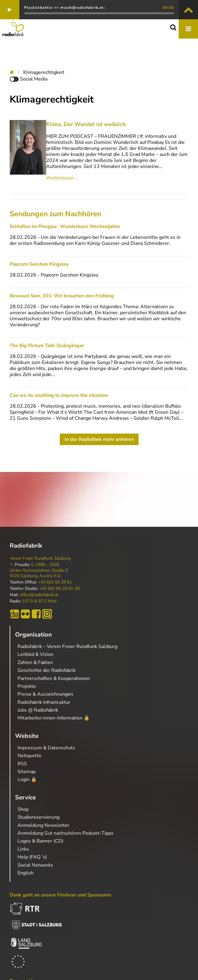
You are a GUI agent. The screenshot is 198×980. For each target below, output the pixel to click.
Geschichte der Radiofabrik (47, 670)
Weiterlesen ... (62, 178)
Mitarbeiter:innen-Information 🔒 (54, 718)
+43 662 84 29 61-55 (59, 589)
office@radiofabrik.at (39, 595)
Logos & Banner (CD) (40, 841)
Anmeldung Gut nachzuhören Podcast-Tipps (65, 833)
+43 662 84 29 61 (55, 582)
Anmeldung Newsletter (43, 825)
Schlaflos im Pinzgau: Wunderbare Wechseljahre (65, 226)
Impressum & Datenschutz (46, 748)
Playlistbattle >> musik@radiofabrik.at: (65, 8)
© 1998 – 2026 (45, 565)
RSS (22, 764)
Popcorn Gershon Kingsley (39, 264)
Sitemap (27, 772)
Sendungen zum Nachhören (56, 214)
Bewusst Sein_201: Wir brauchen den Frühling (62, 296)
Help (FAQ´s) (32, 857)
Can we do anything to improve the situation (59, 395)
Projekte (27, 686)
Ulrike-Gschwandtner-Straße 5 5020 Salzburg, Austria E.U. (39, 573)
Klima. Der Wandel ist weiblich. (87, 124)
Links (23, 849)
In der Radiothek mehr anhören (99, 439)
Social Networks (35, 865)
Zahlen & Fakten (35, 662)
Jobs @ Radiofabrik (38, 710)
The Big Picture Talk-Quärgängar (47, 346)
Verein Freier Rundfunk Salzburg (40, 558)
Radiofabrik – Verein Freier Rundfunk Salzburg (67, 646)
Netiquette (29, 756)
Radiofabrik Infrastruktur (44, 702)
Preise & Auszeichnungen (45, 694)
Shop (23, 809)
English (26, 873)
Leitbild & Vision (35, 654)
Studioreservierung (38, 817)
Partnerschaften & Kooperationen (54, 678)
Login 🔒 (27, 779)
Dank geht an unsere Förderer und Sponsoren (60, 895)
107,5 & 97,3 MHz (39, 601)
